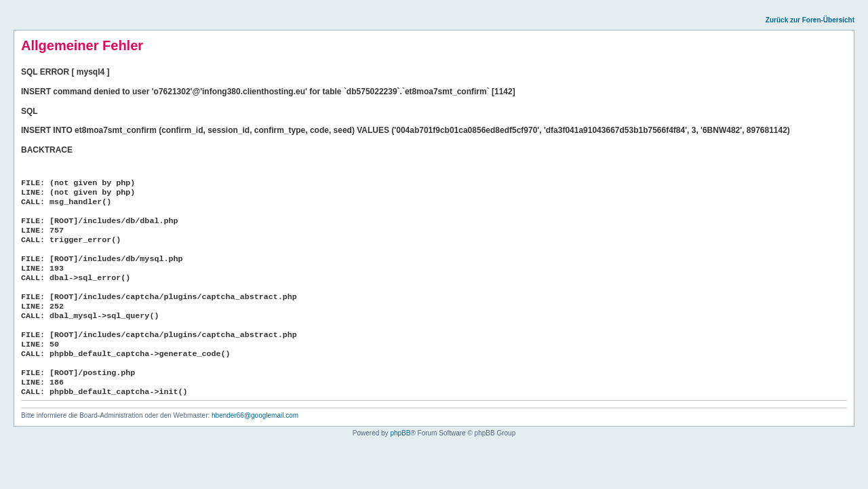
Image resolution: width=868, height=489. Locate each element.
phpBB (400, 433)
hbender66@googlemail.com (255, 415)
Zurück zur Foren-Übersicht (810, 20)
